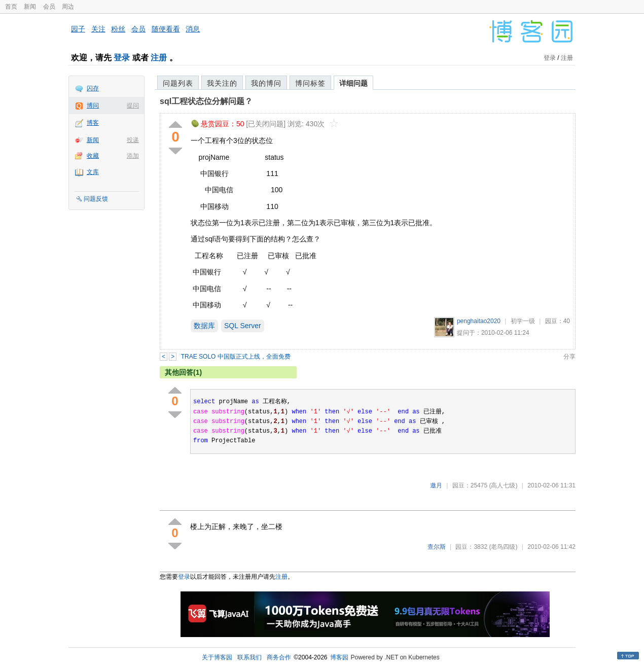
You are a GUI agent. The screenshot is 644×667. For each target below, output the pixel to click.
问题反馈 (96, 199)
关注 (98, 29)
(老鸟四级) (503, 547)
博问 (93, 106)
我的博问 (266, 83)
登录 (122, 58)
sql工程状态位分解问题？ (206, 101)
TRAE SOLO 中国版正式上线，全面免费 (236, 357)
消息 (193, 29)
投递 (133, 140)
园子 (78, 29)
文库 (93, 172)
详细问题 (353, 83)
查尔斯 (437, 547)
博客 (93, 123)
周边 (68, 7)
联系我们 (249, 657)
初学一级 (523, 321)
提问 (133, 106)
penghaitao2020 (479, 321)
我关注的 (222, 83)
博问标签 (310, 83)
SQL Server (243, 326)
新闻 (30, 7)
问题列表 (178, 83)
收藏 (93, 156)
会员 (49, 7)
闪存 (93, 88)
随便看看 (166, 29)
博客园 (339, 657)
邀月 (436, 485)
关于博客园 (217, 657)
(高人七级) (503, 485)
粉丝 (118, 29)
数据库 (204, 326)
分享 (569, 357)
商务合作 (279, 657)
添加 (133, 156)
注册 (159, 58)
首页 (11, 7)
